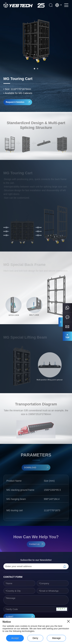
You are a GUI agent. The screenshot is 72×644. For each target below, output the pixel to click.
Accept (15, 638)
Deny (35, 638)
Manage (56, 638)
